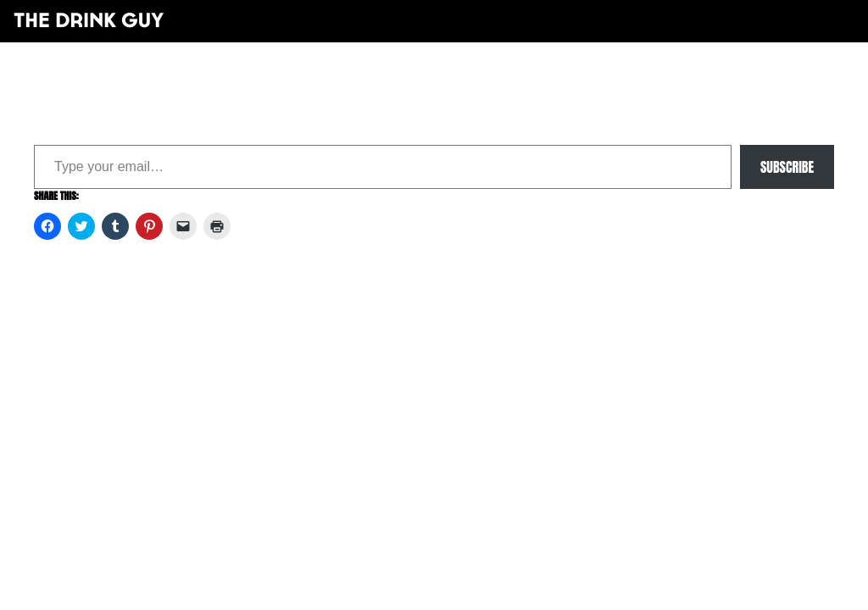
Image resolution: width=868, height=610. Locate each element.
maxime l (457, 342)
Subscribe (787, 167)
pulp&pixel (455, 331)
